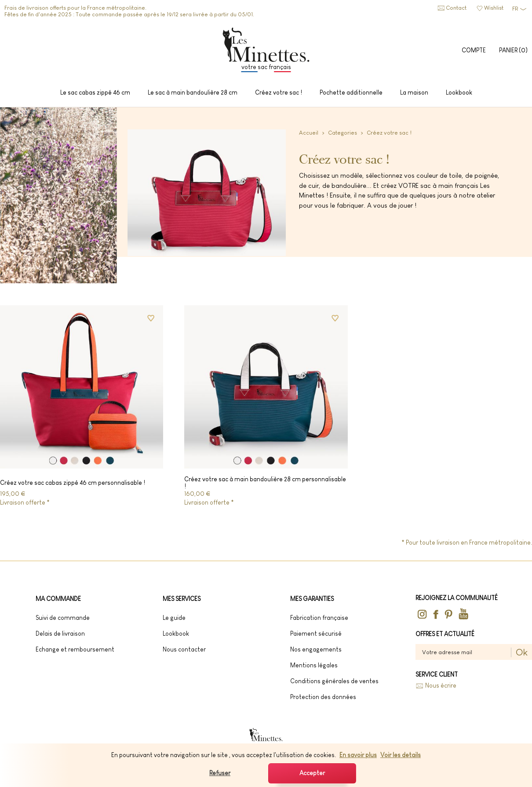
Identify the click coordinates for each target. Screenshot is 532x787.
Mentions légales (314, 665)
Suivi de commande (63, 618)
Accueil (309, 133)
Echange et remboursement (75, 649)
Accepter (312, 773)
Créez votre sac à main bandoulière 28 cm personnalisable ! (265, 483)
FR (515, 9)
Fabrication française (319, 618)
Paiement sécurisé (316, 633)
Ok (522, 652)
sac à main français (449, 185)
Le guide (174, 618)
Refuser (220, 773)
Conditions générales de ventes (334, 681)
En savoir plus (358, 755)
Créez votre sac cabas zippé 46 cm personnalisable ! (73, 483)
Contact (456, 8)
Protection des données (323, 697)
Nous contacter (184, 649)
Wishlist (494, 8)
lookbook (176, 633)
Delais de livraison (60, 633)
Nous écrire (441, 686)
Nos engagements (316, 649)
